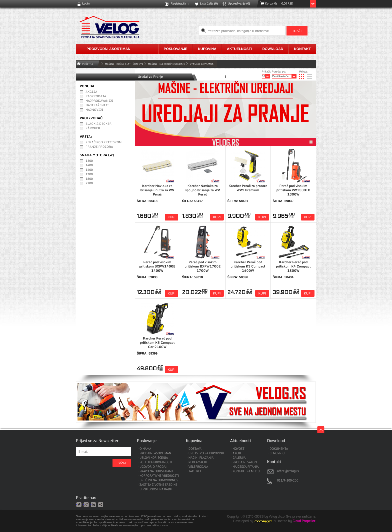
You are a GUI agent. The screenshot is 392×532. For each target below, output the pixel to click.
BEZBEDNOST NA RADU (156, 489)
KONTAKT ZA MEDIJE (247, 471)
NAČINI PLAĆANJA (201, 458)
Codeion (267, 521)
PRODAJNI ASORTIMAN (155, 453)
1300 (89, 161)
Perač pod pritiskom (103, 142)
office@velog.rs (288, 471)
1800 (89, 179)
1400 (89, 165)
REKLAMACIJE (198, 462)
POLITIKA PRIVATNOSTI (156, 462)
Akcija (91, 92)
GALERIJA (239, 458)
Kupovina (207, 49)
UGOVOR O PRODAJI (153, 467)
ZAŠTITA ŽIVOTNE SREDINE (158, 485)
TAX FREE (195, 471)
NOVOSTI (239, 449)
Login (86, 3)
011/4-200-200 (288, 480)
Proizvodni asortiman (108, 49)
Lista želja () (209, 3)
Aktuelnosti (239, 49)
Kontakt (302, 49)
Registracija (178, 3)
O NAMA (145, 449)
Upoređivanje (239, 3)
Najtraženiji (97, 105)
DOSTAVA (195, 449)
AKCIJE (237, 453)
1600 (89, 170)
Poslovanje (176, 49)
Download (273, 49)
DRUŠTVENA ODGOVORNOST (160, 480)
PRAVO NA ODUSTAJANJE (157, 471)
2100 (89, 183)
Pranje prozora (99, 147)
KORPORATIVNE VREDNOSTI (159, 476)
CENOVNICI (277, 453)
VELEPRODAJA (198, 467)
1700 (89, 174)
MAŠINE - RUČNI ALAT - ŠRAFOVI (124, 64)
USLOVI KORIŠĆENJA (154, 458)
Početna (88, 64)
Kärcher (93, 128)
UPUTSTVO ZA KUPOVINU (206, 453)
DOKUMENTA (279, 449)
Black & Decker (98, 124)
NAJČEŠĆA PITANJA (246, 467)
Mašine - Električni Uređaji (166, 64)
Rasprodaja (96, 96)
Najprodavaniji (99, 101)
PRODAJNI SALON (245, 462)
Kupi (171, 217)
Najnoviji (94, 110)
